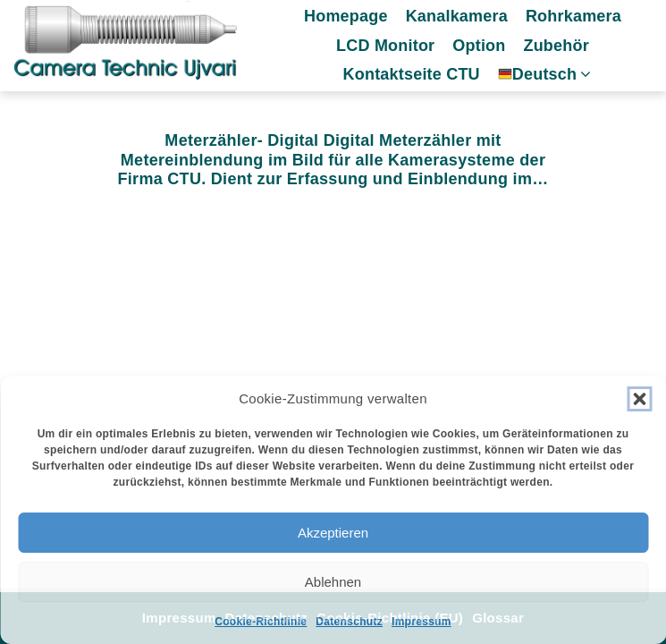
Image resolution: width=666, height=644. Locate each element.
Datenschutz (349, 622)
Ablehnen (333, 582)
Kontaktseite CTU (412, 74)
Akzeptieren (333, 533)
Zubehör (556, 46)
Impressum (422, 622)
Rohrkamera (573, 16)
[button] (639, 399)
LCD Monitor (385, 46)
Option (479, 46)
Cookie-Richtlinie (261, 622)
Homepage (346, 16)
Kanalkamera (457, 16)
